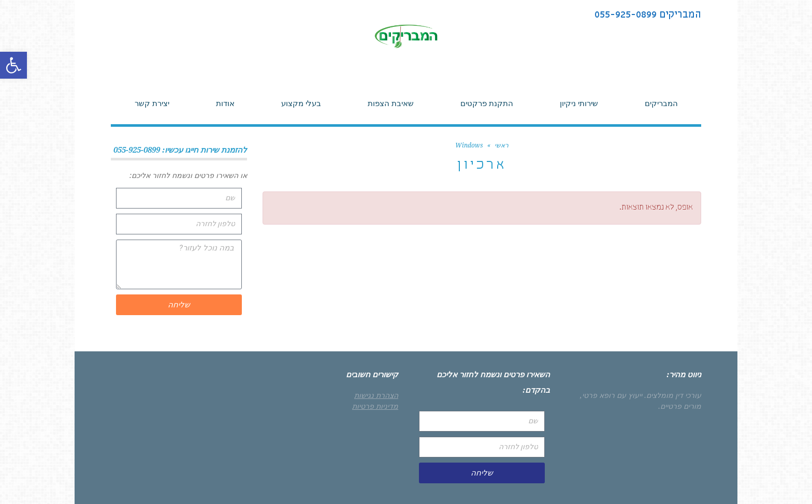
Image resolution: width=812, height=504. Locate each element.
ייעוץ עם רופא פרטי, (611, 395)
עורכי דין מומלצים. (673, 395)
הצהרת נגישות (376, 395)
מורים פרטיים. (680, 406)
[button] (13, 65)
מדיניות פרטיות (375, 406)
